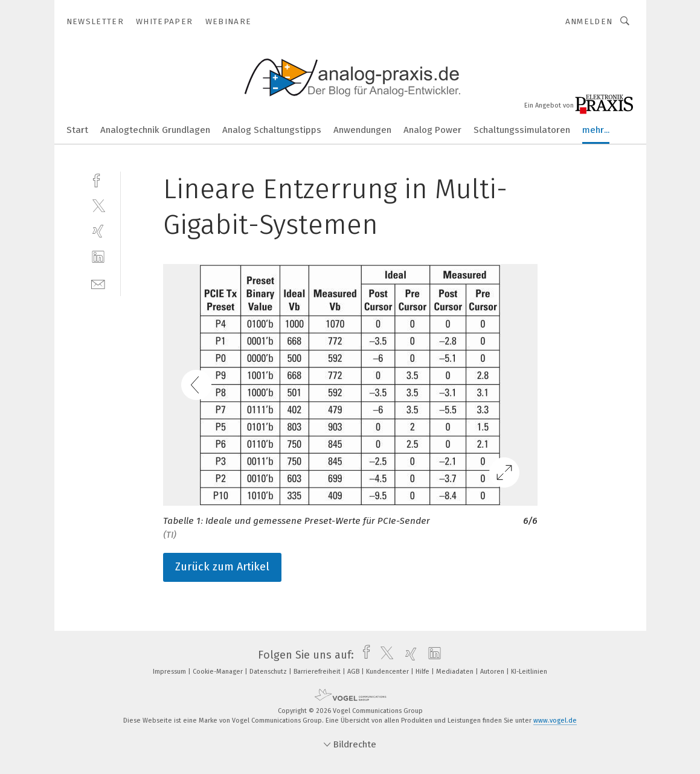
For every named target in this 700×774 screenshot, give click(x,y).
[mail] (98, 283)
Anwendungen (362, 130)
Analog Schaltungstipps (272, 130)
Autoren (493, 672)
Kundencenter (388, 672)
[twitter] (98, 205)
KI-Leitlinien (529, 672)
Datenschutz (269, 672)
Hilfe (423, 672)
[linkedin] (98, 257)
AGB (354, 672)
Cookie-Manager (219, 672)
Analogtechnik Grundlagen (155, 130)
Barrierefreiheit (318, 672)
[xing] (98, 231)
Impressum (170, 672)
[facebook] (98, 179)
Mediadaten (456, 672)
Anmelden (589, 21)
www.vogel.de (555, 721)
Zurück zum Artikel (222, 567)
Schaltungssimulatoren (522, 130)
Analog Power (432, 130)
